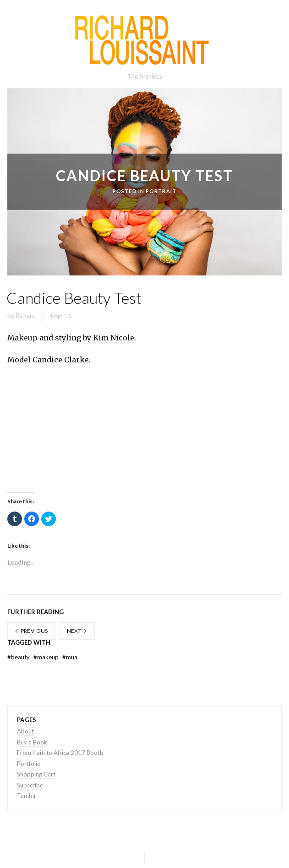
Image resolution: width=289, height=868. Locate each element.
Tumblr (27, 796)
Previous (31, 631)
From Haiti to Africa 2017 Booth (60, 753)
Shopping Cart (36, 774)
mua (70, 657)
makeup (47, 657)
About (25, 731)
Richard (26, 316)
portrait (161, 191)
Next (77, 631)
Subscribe (30, 785)
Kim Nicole (114, 338)
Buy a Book (32, 742)
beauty (19, 657)
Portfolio (29, 764)
